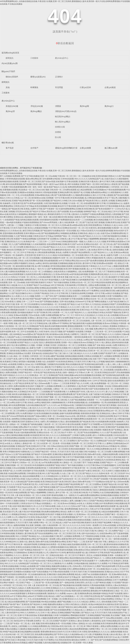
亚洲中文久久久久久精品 (47, 255)
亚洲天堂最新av (27, 422)
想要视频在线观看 (10, 190)
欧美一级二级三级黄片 (76, 250)
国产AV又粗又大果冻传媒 (111, 457)
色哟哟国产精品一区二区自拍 (95, 212)
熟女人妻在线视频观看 (70, 422)
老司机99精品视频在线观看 (61, 266)
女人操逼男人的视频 (106, 201)
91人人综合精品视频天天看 (45, 277)
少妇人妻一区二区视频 (110, 247)
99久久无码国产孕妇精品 (38, 293)
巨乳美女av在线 (22, 212)
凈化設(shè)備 (37, 106)
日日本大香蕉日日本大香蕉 (37, 438)
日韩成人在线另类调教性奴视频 (30, 261)
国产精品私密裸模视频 (32, 184)
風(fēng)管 (10, 111)
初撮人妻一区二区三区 (23, 323)
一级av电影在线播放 (13, 222)
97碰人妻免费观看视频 (69, 509)
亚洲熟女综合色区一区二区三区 (75, 228)
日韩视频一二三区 (91, 332)
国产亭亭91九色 (94, 247)
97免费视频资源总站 (67, 220)
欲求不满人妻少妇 (21, 299)
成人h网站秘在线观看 (93, 198)
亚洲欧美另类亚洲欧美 (85, 209)
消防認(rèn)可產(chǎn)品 (66, 111)
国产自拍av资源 (48, 181)
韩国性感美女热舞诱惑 (114, 501)
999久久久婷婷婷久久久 (30, 613)
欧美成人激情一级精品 (65, 372)
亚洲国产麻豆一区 (87, 184)
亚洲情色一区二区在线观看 (102, 370)
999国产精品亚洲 (10, 632)
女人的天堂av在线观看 (63, 490)
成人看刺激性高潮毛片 (53, 214)
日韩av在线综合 (57, 446)
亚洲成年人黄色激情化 (92, 621)
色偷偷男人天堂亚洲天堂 (13, 203)
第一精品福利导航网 (29, 544)
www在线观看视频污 (17, 274)
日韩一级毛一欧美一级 (37, 187)
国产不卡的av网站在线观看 (14, 400)
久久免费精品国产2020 (75, 392)
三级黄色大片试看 (31, 225)
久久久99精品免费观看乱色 (101, 449)
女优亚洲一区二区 (47, 443)
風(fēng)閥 (84, 106)
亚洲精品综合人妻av (108, 413)
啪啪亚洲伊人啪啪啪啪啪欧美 (15, 321)
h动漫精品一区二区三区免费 (11, 247)
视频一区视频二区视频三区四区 (44, 345)
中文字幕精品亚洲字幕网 (118, 563)
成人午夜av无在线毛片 (86, 231)
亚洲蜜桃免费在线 (118, 233)
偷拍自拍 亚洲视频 (14, 250)
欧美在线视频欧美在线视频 (46, 206)
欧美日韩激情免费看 (109, 623)
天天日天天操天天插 (53, 411)
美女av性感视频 (76, 212)
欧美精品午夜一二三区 (33, 242)
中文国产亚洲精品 (25, 550)
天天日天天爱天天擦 (24, 523)
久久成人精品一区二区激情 (17, 356)
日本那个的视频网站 (114, 296)
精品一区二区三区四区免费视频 (40, 394)
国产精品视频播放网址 (50, 233)
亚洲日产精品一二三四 (76, 542)
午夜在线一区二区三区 (67, 176)
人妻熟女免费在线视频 (96, 285)
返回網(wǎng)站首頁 (10, 53)
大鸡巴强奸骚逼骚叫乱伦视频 (55, 203)
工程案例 (34, 58)
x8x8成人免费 (111, 345)
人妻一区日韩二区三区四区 (101, 321)
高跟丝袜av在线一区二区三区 (60, 291)
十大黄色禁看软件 (54, 468)
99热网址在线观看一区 (28, 577)
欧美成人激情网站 (12, 419)
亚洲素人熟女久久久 (108, 536)
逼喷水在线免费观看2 (116, 381)
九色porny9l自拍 (32, 479)
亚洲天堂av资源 (18, 479)
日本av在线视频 (18, 468)
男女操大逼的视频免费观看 (25, 432)
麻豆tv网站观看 (6, 269)
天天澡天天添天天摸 (66, 452)
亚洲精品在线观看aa (15, 353)
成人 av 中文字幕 (93, 269)
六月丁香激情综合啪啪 (111, 272)
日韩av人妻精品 (78, 623)
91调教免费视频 (52, 315)
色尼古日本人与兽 (86, 509)
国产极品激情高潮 (77, 323)
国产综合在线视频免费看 (60, 610)
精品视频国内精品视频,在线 (81, 359)
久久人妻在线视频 (104, 602)
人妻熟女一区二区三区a (25, 367)
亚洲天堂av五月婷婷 (26, 381)
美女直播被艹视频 (118, 615)
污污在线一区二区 (75, 203)
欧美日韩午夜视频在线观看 (74, 269)
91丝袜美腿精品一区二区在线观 (70, 255)
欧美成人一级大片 (36, 269)
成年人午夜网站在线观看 (102, 435)
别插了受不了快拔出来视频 (104, 359)
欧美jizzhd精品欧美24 (97, 604)
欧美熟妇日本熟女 (98, 312)
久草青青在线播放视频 (14, 280)
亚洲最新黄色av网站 (101, 411)
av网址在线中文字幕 (18, 402)
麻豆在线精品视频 (101, 220)
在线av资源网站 (107, 599)
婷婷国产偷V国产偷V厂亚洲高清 (16, 604)
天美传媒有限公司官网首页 (76, 285)
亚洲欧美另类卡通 (86, 181)
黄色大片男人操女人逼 (93, 255)
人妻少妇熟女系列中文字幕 (97, 250)
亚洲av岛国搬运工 (12, 629)
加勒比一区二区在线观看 (23, 520)
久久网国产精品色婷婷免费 (104, 566)
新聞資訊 (9, 58)
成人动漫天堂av (108, 179)
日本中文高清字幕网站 (50, 501)
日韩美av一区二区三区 (28, 463)
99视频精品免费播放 (69, 233)
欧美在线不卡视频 (33, 386)
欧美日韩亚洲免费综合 (93, 225)
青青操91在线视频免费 (37, 593)
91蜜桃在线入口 (48, 274)
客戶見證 (10, 148)
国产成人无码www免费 (40, 383)
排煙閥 (58, 132)
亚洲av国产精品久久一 (94, 558)
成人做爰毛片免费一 (112, 255)
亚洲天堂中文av (110, 637)
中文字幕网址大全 (58, 367)
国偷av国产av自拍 (82, 397)
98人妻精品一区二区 (68, 463)
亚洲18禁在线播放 (48, 623)
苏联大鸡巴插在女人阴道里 (106, 184)
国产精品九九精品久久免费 (19, 588)
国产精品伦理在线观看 (100, 288)
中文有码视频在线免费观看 (42, 591)
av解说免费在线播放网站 (89, 495)
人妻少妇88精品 (15, 334)
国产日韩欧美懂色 (44, 566)
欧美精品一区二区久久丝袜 (34, 495)
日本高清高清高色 (119, 520)
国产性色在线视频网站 (43, 351)
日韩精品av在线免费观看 (61, 498)
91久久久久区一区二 (34, 272)
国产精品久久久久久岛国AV (110, 334)
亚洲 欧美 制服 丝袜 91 (66, 277)
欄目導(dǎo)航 (8, 143)
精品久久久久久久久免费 (114, 274)
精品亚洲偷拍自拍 (77, 558)
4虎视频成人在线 (50, 272)
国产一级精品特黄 (67, 583)
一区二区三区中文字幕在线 (23, 252)
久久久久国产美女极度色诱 (51, 370)
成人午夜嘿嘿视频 (38, 364)
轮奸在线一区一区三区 (9, 528)
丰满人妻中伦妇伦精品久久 (88, 533)
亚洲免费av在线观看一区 (106, 263)
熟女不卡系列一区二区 (70, 432)
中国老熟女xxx (68, 397)
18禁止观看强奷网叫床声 (66, 539)
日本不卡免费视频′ (120, 580)
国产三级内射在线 (12, 351)
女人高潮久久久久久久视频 (95, 242)
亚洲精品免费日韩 (65, 192)
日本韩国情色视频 (30, 337)
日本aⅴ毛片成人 (123, 209)
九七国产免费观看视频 (21, 244)
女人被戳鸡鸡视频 (18, 525)
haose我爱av (27, 334)
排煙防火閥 (60, 127)
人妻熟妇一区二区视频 (17, 424)
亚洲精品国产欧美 (37, 326)
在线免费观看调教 (54, 244)
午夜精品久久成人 (110, 225)
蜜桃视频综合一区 (31, 397)
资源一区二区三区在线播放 (87, 512)
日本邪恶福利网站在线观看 (14, 438)
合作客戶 (34, 148)
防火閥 (58, 137)
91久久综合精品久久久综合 (92, 315)
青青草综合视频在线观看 (39, 610)
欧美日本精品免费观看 (17, 493)
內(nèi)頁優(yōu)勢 (10, 63)
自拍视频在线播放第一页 (101, 574)
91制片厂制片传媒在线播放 (58, 282)
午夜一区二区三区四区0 (70, 329)
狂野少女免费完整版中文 (67, 318)
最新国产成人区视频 (82, 192)
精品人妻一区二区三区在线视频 (27, 258)
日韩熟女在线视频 (91, 356)
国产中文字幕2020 (12, 544)
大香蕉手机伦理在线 (62, 591)
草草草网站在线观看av (116, 242)
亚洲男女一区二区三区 (43, 621)
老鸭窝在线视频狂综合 (59, 547)
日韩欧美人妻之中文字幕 (69, 239)
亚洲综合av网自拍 (121, 252)
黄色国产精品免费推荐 (80, 252)
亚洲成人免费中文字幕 (33, 209)
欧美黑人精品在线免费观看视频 (96, 187)
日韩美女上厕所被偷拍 (77, 408)
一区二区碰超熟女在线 (86, 176)
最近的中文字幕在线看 (67, 206)
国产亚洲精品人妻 (118, 430)
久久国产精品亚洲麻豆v (69, 280)
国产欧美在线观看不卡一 (105, 209)
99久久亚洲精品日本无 (23, 392)
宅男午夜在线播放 (67, 302)
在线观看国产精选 (12, 220)
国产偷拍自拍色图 (7, 367)
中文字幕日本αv (55, 228)
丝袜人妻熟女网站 (70, 411)
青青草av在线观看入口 (83, 487)
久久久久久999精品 (59, 408)
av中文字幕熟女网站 (67, 261)
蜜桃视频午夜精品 (36, 214)
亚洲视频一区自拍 (103, 386)
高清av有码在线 (62, 274)
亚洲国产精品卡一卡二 (109, 463)
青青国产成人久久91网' (79, 383)
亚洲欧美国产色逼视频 (115, 427)
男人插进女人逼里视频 (113, 258)
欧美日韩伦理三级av (68, 482)
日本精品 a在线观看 (8, 364)
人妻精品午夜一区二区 (30, 443)
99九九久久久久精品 (75, 367)
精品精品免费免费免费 (63, 394)
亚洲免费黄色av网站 (57, 542)
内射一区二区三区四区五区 (65, 533)
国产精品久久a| (73, 304)
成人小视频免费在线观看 (43, 490)
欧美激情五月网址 (10, 362)
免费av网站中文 (100, 329)
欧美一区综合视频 (69, 231)
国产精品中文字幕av (38, 212)
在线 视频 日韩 (47, 190)
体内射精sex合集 (38, 198)
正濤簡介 (59, 77)
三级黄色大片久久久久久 (101, 520)
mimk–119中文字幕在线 (97, 381)
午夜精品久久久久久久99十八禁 (72, 307)
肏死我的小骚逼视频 (27, 362)
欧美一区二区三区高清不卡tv (118, 473)
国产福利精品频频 (35, 424)
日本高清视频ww (99, 190)
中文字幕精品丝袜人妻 (42, 323)
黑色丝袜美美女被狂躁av (69, 640)
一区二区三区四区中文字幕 (106, 280)
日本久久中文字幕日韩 (59, 293)
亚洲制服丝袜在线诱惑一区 (49, 544)
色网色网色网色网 (75, 187)
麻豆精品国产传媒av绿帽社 (36, 416)
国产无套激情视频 (121, 533)
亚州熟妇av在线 (67, 405)
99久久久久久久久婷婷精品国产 (87, 179)
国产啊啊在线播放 (99, 302)
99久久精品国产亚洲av (77, 348)
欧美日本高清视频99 (36, 465)
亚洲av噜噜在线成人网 (44, 195)
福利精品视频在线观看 (9, 181)
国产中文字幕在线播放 (30, 176)
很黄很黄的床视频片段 (90, 413)
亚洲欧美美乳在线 (113, 222)
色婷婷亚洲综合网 (33, 274)
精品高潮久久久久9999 (41, 588)
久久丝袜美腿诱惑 (38, 244)
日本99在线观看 (67, 179)
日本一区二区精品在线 (113, 517)
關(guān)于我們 (8, 71)
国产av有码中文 (53, 299)
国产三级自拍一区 (7, 255)
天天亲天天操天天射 (18, 228)
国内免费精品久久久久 (97, 632)
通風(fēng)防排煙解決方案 (66, 148)
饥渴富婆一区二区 (119, 228)
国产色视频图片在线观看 (73, 332)
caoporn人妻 (104, 310)
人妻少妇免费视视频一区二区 (89, 272)
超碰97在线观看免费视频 (70, 413)
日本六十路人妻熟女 (103, 342)
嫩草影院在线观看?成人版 (63, 378)
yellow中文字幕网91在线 (37, 596)
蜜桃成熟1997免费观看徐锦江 (103, 591)
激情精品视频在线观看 (74, 356)
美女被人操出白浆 (110, 634)
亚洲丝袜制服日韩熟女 (105, 176)
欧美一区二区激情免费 (115, 389)
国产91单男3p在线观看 (33, 203)
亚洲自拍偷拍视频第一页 (79, 449)
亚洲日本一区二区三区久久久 (100, 351)
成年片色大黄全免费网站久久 (18, 345)
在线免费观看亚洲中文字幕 (95, 203)
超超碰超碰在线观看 (27, 441)
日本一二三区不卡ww (52, 242)
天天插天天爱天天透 (114, 528)
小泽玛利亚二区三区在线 (76, 247)
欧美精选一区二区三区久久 (50, 225)
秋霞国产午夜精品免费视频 (93, 214)
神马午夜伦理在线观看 (71, 424)
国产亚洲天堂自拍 (12, 307)
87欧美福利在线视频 (116, 476)
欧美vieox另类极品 (110, 323)
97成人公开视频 (50, 318)
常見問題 (59, 87)
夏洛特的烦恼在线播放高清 (116, 261)
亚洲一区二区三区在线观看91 (73, 258)
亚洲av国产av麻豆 (84, 471)
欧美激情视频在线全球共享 (44, 340)
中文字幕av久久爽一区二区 (86, 372)
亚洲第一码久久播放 (69, 342)
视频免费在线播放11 (84, 195)
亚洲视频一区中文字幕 (55, 198)
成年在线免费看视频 (14, 184)
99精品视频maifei (71, 375)
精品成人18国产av (63, 523)
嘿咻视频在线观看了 (18, 310)
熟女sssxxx (81, 261)
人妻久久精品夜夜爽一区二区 (70, 222)
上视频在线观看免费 (120, 266)
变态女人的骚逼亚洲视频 (37, 228)
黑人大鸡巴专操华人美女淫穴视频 (48, 332)
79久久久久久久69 (65, 288)
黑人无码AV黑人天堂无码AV (100, 378)
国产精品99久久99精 (59, 201)
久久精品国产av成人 (13, 337)
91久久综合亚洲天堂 (105, 217)
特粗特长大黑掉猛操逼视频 (46, 192)
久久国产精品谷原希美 (21, 383)
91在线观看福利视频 (104, 231)
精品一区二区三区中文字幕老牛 (73, 555)
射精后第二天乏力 (100, 471)
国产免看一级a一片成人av (21, 561)
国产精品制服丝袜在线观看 (71, 585)
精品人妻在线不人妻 (97, 528)
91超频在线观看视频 (93, 323)
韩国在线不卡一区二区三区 (44, 550)
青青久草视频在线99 (94, 258)
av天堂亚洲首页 (107, 424)
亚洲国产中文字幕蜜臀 (90, 424)
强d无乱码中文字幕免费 (23, 621)
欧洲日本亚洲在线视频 (74, 198)
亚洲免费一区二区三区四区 (30, 181)
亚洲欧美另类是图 (35, 553)
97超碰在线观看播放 (30, 222)
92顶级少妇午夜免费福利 (103, 503)
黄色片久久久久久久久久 (66, 340)
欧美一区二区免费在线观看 (65, 190)
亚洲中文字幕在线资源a (27, 615)
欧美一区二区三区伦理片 (103, 419)
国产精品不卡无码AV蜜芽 (41, 454)
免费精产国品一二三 (105, 468)
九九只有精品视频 (18, 348)
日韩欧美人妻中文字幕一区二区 (59, 493)
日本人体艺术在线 (80, 528)
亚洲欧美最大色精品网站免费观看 (60, 574)
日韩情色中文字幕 (119, 394)
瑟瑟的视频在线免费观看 (13, 233)
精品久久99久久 (6, 198)
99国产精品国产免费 (38, 299)
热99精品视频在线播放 (110, 495)
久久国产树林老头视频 (23, 236)
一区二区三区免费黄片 (17, 411)
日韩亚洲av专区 (114, 329)
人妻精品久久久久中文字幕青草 (98, 610)
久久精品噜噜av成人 (76, 634)
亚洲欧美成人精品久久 (87, 233)
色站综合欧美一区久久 (63, 528)
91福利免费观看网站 (67, 209)
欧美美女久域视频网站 (18, 214)
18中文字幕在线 (57, 285)
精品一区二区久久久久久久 (104, 318)
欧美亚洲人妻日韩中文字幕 (84, 263)
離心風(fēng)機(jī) (63, 122)
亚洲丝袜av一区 (83, 514)
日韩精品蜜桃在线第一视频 (72, 242)
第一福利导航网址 (118, 288)
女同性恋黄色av (97, 514)
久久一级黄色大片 (71, 495)
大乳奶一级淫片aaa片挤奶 (53, 184)
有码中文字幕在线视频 (109, 206)
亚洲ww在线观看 (21, 315)
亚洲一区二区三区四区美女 (59, 438)
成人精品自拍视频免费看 (29, 476)
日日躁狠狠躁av (113, 203)
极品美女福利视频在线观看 (56, 326)
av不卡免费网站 (93, 291)
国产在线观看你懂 (58, 392)
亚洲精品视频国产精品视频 (55, 569)
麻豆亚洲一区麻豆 (45, 337)
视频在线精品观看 (7, 536)
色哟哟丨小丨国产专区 (44, 296)
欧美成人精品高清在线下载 (54, 457)
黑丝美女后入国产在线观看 (58, 212)
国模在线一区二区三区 (79, 547)
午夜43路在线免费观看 (63, 337)
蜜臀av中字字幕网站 (60, 323)
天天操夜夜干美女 (14, 487)
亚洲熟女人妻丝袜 (35, 318)
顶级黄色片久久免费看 (63, 563)
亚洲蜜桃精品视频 (65, 263)
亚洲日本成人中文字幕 (89, 310)
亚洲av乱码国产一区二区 (45, 517)
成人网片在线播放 (72, 184)
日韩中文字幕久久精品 (42, 558)
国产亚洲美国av (90, 217)
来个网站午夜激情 (91, 626)
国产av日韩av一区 (85, 441)
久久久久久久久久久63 (49, 307)
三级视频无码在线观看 (56, 364)
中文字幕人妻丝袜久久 (72, 214)
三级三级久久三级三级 (67, 353)
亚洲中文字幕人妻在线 (58, 400)
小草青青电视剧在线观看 (15, 179)
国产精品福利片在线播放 (50, 231)
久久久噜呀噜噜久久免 (71, 386)
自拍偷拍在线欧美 (81, 266)
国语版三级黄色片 (75, 217)
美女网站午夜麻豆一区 (9, 583)
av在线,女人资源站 (12, 443)
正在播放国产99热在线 (99, 397)
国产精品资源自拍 (47, 372)
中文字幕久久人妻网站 (103, 443)
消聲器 (58, 106)
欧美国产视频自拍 (113, 312)
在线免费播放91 (69, 471)
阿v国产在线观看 (81, 378)
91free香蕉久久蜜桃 (13, 302)
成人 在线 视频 (87, 329)
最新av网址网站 (32, 179)
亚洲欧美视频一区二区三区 (16, 465)
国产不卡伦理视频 (30, 250)
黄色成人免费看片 (63, 252)
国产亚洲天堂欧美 (80, 394)
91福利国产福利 (84, 370)
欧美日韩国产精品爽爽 (102, 523)
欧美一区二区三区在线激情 (79, 321)
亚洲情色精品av (78, 438)
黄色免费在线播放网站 (50, 512)
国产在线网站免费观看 (110, 596)
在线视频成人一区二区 (50, 503)
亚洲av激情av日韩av (82, 550)
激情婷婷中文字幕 (70, 468)
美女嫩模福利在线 (59, 250)
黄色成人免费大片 (68, 512)
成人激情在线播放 (117, 250)
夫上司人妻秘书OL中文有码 (23, 517)
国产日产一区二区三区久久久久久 (89, 517)
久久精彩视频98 (122, 179)
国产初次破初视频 (121, 195)
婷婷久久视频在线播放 (117, 471)
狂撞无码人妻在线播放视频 (100, 228)
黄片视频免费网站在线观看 (81, 419)
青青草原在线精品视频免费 (17, 610)
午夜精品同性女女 (117, 310)
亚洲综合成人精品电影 (23, 217)
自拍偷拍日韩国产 (109, 304)
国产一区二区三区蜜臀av (91, 484)
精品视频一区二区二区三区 (14, 580)
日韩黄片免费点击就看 (82, 435)
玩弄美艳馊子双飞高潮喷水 (47, 239)
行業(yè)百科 (85, 87)
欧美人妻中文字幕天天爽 (104, 181)
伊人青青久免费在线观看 (15, 386)
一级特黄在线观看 (35, 321)
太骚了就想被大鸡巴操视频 (100, 394)
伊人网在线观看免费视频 (45, 252)
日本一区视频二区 (54, 599)
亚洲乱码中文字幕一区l (40, 446)
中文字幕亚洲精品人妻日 (29, 370)
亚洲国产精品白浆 (109, 484)
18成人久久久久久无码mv (67, 506)
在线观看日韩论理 (80, 389)
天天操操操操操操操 (54, 471)
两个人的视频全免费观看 (10, 176)
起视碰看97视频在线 (36, 411)
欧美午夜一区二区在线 (87, 468)
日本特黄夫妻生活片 (95, 408)
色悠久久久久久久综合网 (111, 269)
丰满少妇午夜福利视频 (49, 280)
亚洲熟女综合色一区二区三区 (82, 282)
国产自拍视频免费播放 (108, 640)
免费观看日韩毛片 (32, 280)
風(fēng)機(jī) (36, 111)
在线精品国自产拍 (50, 353)
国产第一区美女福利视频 (39, 201)
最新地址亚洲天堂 (114, 604)
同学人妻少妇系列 (7, 547)
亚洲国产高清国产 (105, 353)
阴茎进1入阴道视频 (113, 214)
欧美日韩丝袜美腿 (17, 288)
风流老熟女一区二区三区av (29, 190)
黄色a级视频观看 (51, 261)
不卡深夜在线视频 (33, 501)
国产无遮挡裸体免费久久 (64, 195)
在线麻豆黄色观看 (98, 296)
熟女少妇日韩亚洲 (111, 337)
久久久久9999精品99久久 (51, 476)
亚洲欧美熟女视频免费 (62, 454)
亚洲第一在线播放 (43, 498)
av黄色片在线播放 (113, 293)
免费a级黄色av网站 (98, 192)
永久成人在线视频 (35, 310)
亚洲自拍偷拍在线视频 (81, 520)
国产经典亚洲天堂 (27, 484)
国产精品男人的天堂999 (35, 449)
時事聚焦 (34, 87)
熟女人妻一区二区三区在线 (46, 430)
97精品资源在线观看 (103, 282)
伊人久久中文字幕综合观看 (44, 506)
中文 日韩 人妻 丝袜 (15, 495)
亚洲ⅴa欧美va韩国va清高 (72, 225)
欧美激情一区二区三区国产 (21, 490)
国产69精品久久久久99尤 (20, 607)
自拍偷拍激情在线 (38, 574)
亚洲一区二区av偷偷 (48, 176)
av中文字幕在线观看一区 (104, 509)
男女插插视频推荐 (112, 402)
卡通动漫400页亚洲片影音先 (67, 427)
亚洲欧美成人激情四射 (81, 498)
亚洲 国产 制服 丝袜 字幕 (96, 542)
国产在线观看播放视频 (44, 528)
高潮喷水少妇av (27, 351)
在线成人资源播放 (110, 326)
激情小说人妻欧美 (43, 367)
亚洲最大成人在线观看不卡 (47, 362)
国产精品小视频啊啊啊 (89, 239)
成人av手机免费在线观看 (17, 318)
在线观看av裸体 (79, 291)
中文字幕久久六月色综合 (90, 304)
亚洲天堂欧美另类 (79, 454)
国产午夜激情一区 (50, 209)
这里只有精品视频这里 (111, 621)
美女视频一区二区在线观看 (45, 520)
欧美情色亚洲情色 (66, 362)
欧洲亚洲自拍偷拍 (87, 580)
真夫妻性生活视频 (10, 427)
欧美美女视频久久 (68, 514)
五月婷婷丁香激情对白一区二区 (98, 438)
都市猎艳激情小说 (12, 539)
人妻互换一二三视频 (15, 225)
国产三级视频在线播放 (63, 296)
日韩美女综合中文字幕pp (24, 206)
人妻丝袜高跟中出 (12, 613)
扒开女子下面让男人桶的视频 (115, 198)
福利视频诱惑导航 (86, 280)
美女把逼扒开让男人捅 (115, 340)
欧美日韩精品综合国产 (107, 372)
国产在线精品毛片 (98, 460)
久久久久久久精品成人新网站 (83, 602)
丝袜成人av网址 (35, 263)
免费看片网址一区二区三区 (44, 523)
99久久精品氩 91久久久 (16, 285)
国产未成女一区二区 (18, 623)
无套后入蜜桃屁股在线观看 (49, 342)
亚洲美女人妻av (112, 585)
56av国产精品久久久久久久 (90, 236)
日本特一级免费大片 (94, 525)
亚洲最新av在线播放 (26, 192)
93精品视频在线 (121, 503)
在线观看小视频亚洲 (11, 422)
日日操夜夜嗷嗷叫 (116, 367)
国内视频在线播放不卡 (27, 312)
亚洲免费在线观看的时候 (36, 468)
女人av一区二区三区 (99, 277)
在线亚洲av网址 (106, 533)
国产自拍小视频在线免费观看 (55, 321)
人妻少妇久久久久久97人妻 (97, 392)
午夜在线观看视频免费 (17, 187)
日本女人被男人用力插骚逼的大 (47, 422)
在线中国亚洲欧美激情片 (36, 282)
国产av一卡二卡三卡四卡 (70, 315)
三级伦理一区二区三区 (89, 334)
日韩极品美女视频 (64, 520)
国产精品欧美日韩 (90, 201)
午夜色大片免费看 (47, 419)
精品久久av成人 (112, 569)
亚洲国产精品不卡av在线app (38, 285)
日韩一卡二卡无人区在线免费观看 (20, 195)
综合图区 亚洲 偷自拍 (33, 353)
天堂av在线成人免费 (36, 315)
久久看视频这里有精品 (18, 514)
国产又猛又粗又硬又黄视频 (93, 222)
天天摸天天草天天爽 (82, 362)
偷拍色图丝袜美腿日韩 (25, 266)
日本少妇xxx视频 (75, 201)
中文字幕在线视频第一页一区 (96, 367)
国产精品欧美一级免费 (46, 539)
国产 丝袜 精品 (99, 345)
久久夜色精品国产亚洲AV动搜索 (21, 430)
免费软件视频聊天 (20, 263)
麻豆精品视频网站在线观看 (29, 632)
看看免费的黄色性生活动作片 (52, 632)
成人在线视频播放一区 (94, 402)
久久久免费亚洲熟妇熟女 (77, 351)
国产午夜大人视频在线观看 (89, 506)
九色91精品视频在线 (34, 405)
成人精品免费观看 (84, 190)
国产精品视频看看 (98, 340)
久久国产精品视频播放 (77, 400)
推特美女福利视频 (50, 263)
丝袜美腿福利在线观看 (48, 220)
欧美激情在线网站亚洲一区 (19, 574)
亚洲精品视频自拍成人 (29, 419)
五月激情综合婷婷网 (77, 293)
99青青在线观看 (22, 569)
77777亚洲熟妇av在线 (100, 482)
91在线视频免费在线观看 (105, 422)
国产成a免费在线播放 (95, 261)
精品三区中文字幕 (115, 212)
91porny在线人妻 (72, 416)
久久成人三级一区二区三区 (70, 473)
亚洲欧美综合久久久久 (14, 242)
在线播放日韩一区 (102, 588)
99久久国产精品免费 (50, 473)
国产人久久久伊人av (51, 405)
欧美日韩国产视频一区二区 (50, 397)
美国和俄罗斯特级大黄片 (75, 637)
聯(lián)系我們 (12, 77)
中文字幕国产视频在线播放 (37, 400)
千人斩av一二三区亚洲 (60, 383)
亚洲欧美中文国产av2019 (72, 244)
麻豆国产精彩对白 (66, 607)
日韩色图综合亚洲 (34, 473)
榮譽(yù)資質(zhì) (38, 77)
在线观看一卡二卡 (59, 312)
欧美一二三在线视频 (84, 220)
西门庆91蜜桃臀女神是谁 (50, 179)
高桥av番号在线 (94, 446)
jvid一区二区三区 (85, 318)
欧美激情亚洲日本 (38, 435)
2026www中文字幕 (83, 302)
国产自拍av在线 (39, 561)
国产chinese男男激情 (48, 222)
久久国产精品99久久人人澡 (102, 252)
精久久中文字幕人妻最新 (103, 195)
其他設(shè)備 (12, 106)
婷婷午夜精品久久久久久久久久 (16, 375)
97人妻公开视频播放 (94, 634)
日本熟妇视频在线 (81, 563)
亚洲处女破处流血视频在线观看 (73, 544)
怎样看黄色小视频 (84, 345)
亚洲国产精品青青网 (20, 201)
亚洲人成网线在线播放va (77, 569)
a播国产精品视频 (57, 356)
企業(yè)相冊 (85, 148)
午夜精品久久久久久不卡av (100, 266)
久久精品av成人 (41, 381)
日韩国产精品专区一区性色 (28, 372)
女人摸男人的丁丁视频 (85, 588)
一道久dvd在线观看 (95, 607)
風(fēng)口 (109, 106)
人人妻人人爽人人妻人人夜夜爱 (117, 364)
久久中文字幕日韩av (92, 465)
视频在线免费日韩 (21, 269)
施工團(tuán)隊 (111, 148)
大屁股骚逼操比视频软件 (50, 258)
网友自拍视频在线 (73, 364)
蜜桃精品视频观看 (75, 326)
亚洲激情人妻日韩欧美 (25, 533)
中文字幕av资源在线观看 (50, 329)
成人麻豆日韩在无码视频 (29, 231)
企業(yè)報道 (110, 87)
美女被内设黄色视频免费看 (21, 340)
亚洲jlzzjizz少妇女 (85, 411)
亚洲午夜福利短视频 (54, 495)
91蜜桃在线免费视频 (17, 272)
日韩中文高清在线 (62, 419)
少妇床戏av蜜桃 (32, 288)
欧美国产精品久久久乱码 (57, 187)
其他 (8, 87)
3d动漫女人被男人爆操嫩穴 (71, 501)
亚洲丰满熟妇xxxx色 (32, 233)
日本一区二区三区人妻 (116, 285)
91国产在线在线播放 (96, 389)
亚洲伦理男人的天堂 (83, 583)
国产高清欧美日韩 (44, 312)
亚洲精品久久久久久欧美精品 (63, 588)
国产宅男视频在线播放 (49, 302)
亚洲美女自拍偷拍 (23, 547)
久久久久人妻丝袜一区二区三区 (27, 555)
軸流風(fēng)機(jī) (63, 116)
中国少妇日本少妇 (112, 307)
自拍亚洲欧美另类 (59, 217)
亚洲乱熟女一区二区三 (67, 345)
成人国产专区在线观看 (119, 244)
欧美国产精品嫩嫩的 (13, 389)
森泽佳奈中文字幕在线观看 (88, 206)
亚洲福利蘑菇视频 (111, 493)
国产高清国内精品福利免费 (92, 364)
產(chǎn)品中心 (62, 58)
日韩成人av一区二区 (22, 198)
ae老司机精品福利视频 (78, 274)
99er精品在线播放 (48, 602)
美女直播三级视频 (7, 212)
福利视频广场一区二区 (102, 539)
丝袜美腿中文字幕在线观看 (67, 181)
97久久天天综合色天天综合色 (35, 291)
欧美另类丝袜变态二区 (16, 449)
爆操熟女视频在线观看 (29, 629)
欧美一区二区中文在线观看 (23, 332)
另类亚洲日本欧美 (80, 493)
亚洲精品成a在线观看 (48, 288)
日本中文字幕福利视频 (75, 457)
